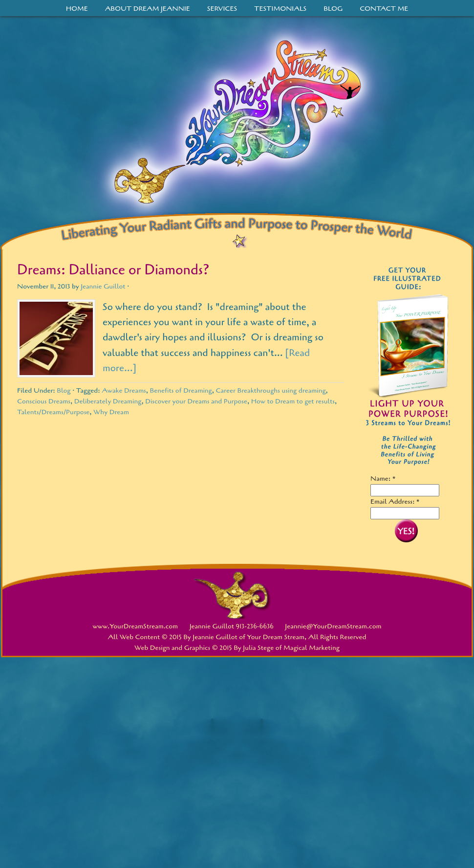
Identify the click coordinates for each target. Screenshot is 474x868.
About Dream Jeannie (148, 9)
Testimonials (280, 9)
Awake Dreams (124, 390)
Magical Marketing (312, 648)
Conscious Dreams (44, 401)
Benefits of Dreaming (181, 390)
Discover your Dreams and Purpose (196, 401)
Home (77, 9)
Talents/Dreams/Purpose (53, 412)
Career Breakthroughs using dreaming (270, 390)
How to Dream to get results (293, 401)
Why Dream (111, 412)
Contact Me (384, 9)
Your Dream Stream (237, 126)
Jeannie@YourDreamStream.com (333, 626)
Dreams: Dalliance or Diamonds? (113, 270)
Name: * (383, 479)
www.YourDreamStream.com (136, 626)
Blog (333, 9)
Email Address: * (395, 501)
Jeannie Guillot (103, 286)
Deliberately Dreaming (108, 401)
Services (222, 9)
